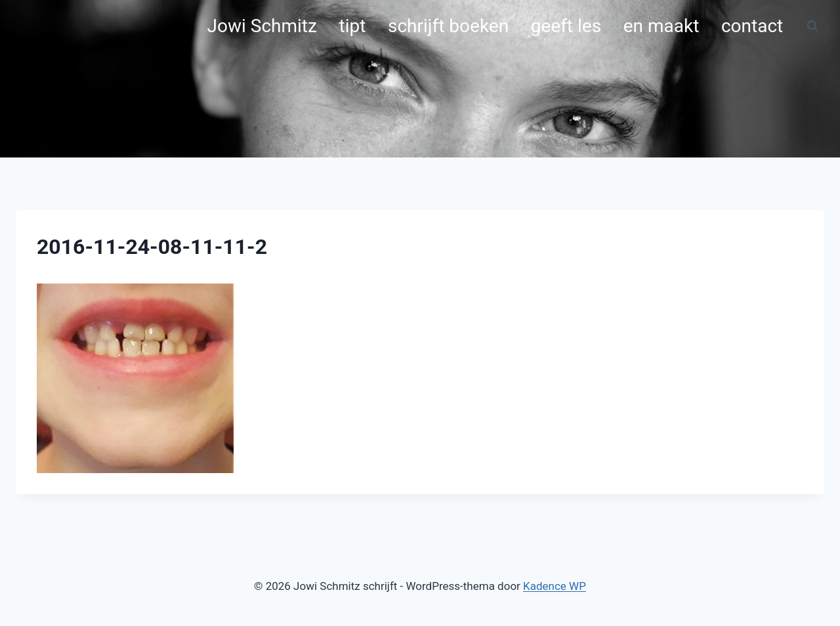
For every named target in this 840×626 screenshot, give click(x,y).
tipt (353, 26)
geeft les (566, 26)
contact (752, 26)
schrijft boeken (448, 26)
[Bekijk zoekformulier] (812, 26)
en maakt (661, 26)
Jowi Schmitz (262, 26)
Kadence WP (555, 586)
